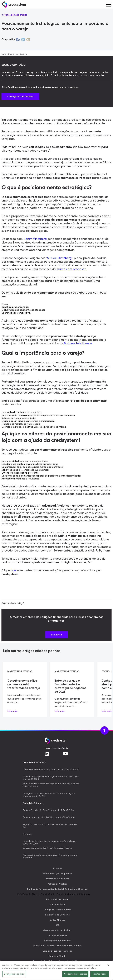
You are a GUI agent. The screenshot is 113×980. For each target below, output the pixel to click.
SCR (57, 925)
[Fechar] (108, 965)
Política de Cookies (57, 884)
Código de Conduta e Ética (57, 910)
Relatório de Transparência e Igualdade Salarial (57, 946)
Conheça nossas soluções (20, 96)
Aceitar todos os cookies (75, 974)
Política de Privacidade (57, 879)
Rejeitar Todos (100, 974)
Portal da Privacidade (57, 899)
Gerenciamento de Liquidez (57, 930)
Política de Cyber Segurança (57, 874)
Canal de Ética (57, 904)
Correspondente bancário (57, 941)
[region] (56, 970)
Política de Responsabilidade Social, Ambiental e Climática (57, 889)
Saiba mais (57, 635)
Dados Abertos (57, 920)
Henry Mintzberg (35, 239)
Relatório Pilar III (57, 956)
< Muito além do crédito (14, 15)
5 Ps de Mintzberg (59, 258)
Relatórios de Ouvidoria (57, 915)
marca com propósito (71, 269)
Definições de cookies (14, 974)
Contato (57, 868)
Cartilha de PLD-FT (57, 935)
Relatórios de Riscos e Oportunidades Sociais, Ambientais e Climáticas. (54, 894)
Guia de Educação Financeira (57, 951)
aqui (13, 570)
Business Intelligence (78, 343)
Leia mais (12, 711)
